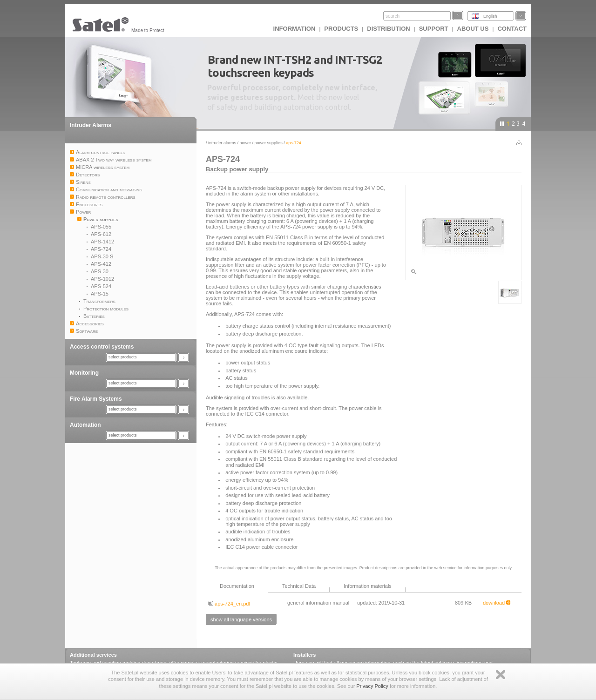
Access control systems (102, 347)
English (490, 16)
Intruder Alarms (91, 125)
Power (246, 143)
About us (473, 29)
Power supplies (269, 143)
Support (434, 29)
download (497, 603)
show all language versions (241, 619)
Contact (512, 29)
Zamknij (501, 675)
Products (341, 29)
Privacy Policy (372, 686)
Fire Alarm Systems (96, 399)
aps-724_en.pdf (229, 604)
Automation (85, 425)
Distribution (388, 29)
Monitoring (84, 373)
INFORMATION (295, 29)
